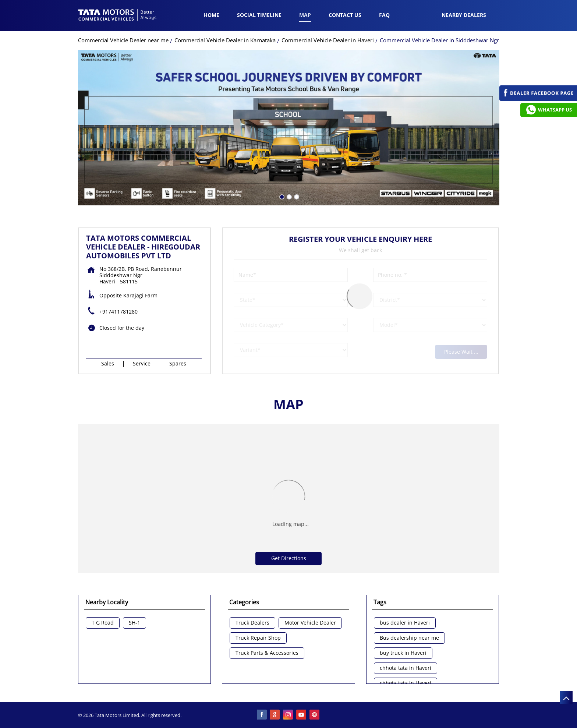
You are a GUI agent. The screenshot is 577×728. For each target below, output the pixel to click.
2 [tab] (288, 196)
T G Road (103, 623)
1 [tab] (281, 196)
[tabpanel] (289, 128)
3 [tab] (296, 196)
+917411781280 (118, 312)
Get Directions (289, 558)
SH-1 (134, 623)
